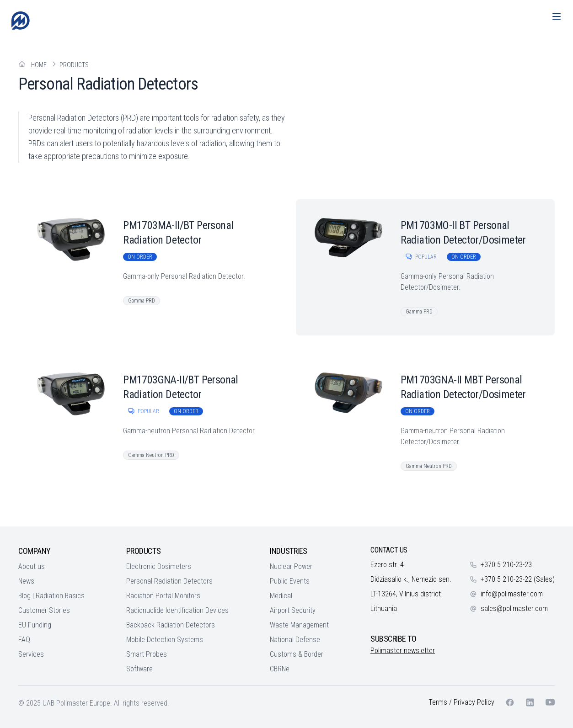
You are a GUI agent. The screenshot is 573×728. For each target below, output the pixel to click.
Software (139, 669)
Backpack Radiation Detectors (171, 625)
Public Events (290, 581)
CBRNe (280, 669)
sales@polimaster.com (514, 608)
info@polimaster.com (512, 594)
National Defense (295, 640)
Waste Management (299, 625)
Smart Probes (147, 654)
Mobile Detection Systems (165, 640)
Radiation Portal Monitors (163, 596)
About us (32, 566)
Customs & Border (297, 654)
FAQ (24, 640)
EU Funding (35, 625)
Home (39, 65)
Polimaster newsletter (403, 651)
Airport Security (293, 610)
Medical (281, 596)
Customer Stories (44, 610)
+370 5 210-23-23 (506, 565)
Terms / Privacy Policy (461, 702)
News (26, 581)
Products (74, 65)
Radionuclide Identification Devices (177, 610)
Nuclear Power (291, 566)
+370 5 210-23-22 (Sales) (518, 579)
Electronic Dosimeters (159, 566)
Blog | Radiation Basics (51, 596)
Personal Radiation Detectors (169, 581)
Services (31, 654)
